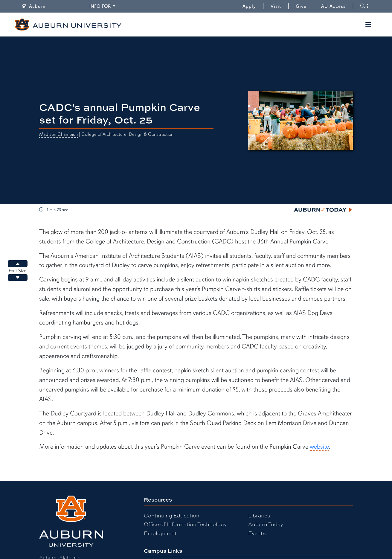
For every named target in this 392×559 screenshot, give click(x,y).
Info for (101, 6)
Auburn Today (266, 524)
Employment (160, 533)
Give (305, 6)
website (319, 447)
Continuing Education (172, 515)
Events (257, 533)
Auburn (33, 6)
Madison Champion (58, 134)
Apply (249, 6)
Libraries (259, 515)
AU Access (333, 6)
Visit (276, 6)
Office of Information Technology (185, 524)
